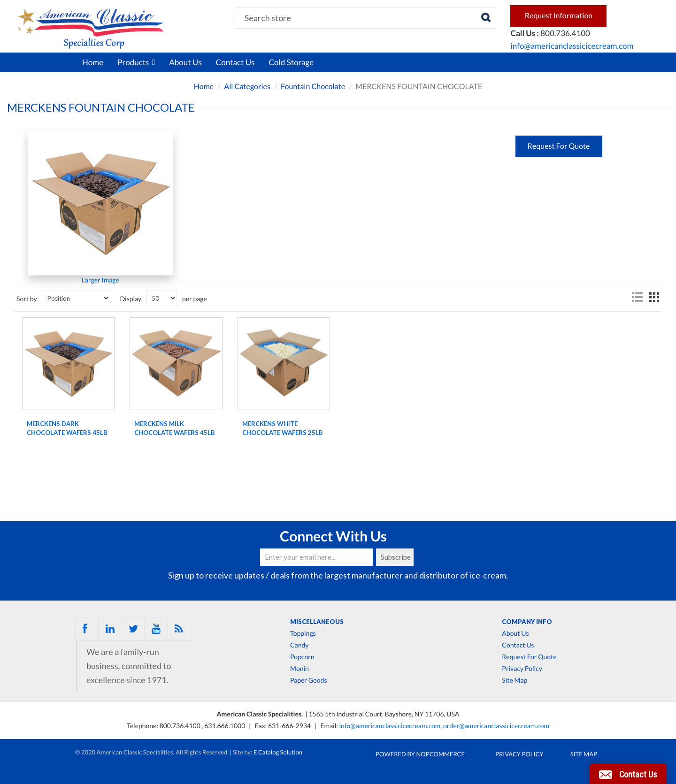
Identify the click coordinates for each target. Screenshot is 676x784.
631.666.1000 (225, 726)
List (637, 297)
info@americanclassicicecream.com (572, 46)
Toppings (303, 633)
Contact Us (235, 62)
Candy (299, 645)
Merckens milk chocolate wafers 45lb (175, 428)
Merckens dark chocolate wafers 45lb (67, 428)
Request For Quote (529, 657)
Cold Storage (291, 62)
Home (93, 62)
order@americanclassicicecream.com (496, 726)
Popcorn (302, 657)
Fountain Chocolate (313, 87)
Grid (654, 297)
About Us (185, 62)
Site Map (515, 680)
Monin (300, 669)
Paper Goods (308, 680)
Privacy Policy (522, 669)
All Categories (247, 87)
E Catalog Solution (278, 752)
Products (136, 62)
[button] (628, 774)
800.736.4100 (181, 726)
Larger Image (100, 280)
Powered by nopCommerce (420, 754)
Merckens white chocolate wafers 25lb (283, 428)
